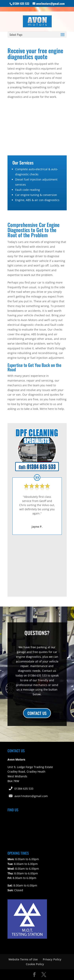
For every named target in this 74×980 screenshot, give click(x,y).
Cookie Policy (35, 964)
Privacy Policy (52, 959)
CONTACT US (37, 713)
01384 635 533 (24, 789)
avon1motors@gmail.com (31, 796)
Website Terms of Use (23, 959)
